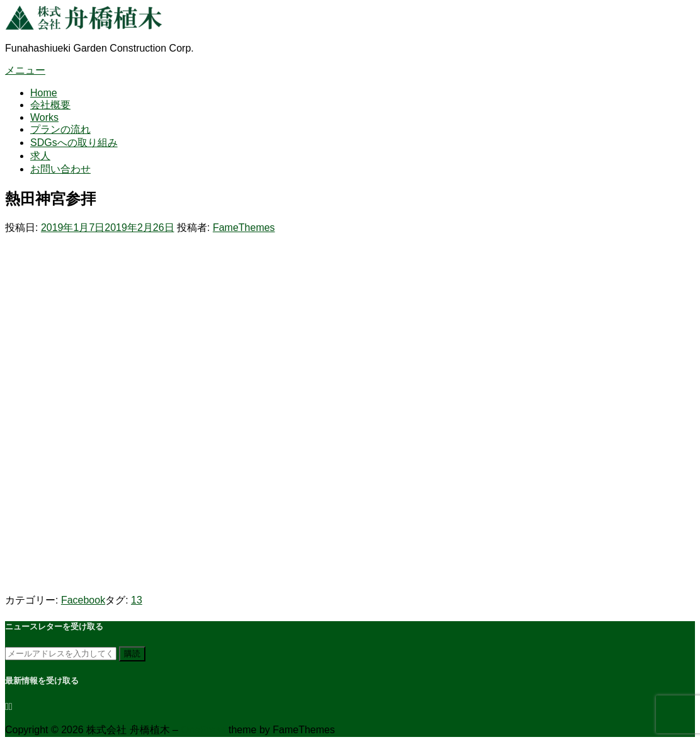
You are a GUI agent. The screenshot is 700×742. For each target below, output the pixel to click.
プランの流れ (60, 129)
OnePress (203, 730)
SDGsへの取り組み (74, 143)
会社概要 (50, 105)
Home (44, 93)
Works (44, 117)
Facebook (83, 600)
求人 (40, 156)
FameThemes (244, 228)
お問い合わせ (60, 169)
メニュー (25, 70)
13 (137, 600)
